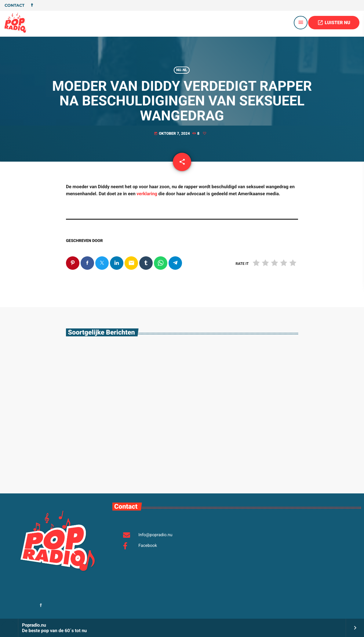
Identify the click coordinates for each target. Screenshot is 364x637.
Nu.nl (182, 70)
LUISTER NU (334, 23)
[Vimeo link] (15, 23)
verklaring (147, 194)
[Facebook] (32, 5)
